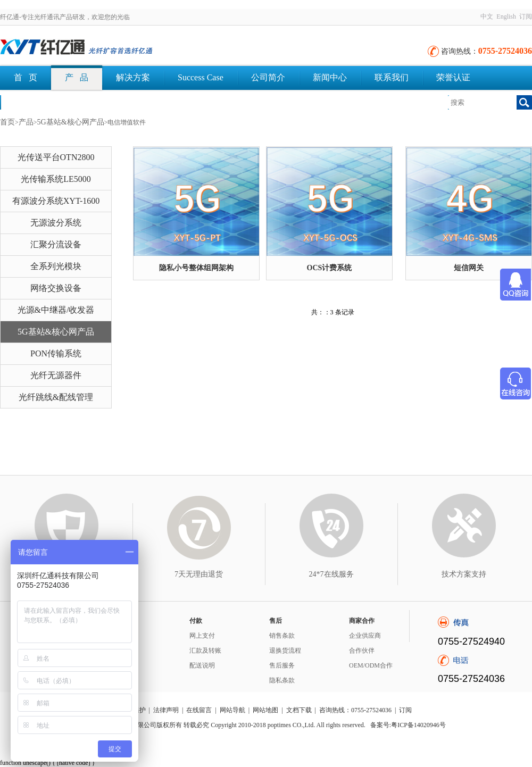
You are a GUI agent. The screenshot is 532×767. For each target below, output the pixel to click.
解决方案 (133, 77)
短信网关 (469, 268)
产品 (26, 122)
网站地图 (265, 710)
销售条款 (282, 636)
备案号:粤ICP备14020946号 (408, 725)
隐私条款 (282, 680)
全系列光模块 (56, 266)
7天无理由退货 (199, 574)
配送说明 (202, 665)
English (506, 16)
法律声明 (166, 710)
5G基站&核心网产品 (71, 122)
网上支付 (202, 636)
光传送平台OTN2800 (56, 157)
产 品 (77, 77)
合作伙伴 (362, 651)
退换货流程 (285, 651)
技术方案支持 (464, 574)
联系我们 (392, 77)
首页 (7, 122)
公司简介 (268, 77)
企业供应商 (365, 636)
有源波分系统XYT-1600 (56, 201)
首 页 (26, 77)
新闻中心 (330, 77)
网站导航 (232, 710)
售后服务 (282, 665)
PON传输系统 (56, 353)
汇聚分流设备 (56, 244)
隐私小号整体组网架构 (196, 268)
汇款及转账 (205, 651)
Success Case (201, 77)
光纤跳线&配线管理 (56, 397)
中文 (487, 16)
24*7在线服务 (331, 574)
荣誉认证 (453, 77)
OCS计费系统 (330, 268)
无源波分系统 (56, 223)
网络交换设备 (56, 288)
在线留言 (199, 710)
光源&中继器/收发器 (56, 310)
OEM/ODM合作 (371, 665)
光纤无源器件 (56, 375)
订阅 (526, 16)
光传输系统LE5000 (56, 179)
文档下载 (31, 102)
